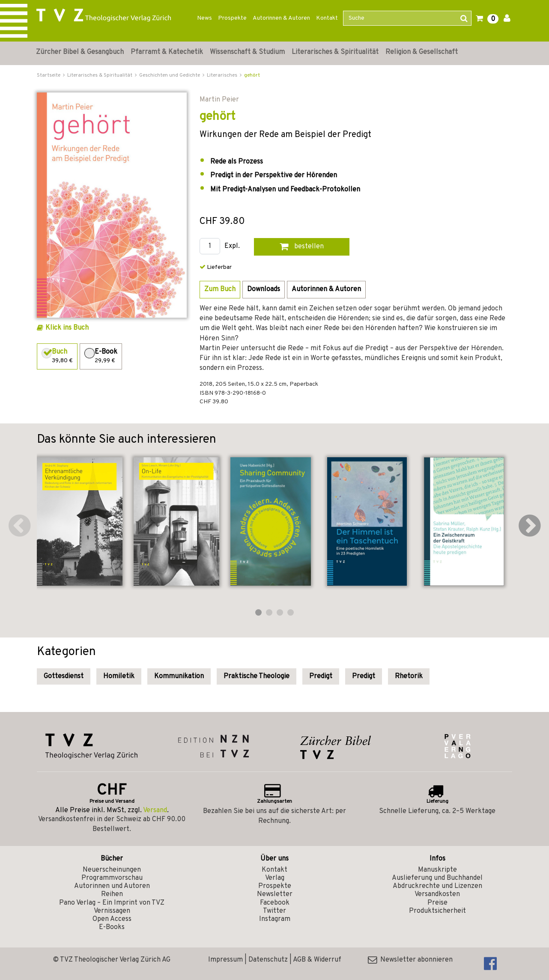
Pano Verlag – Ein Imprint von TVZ (112, 903)
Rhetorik (409, 676)
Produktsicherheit (437, 911)
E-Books (112, 927)
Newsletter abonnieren (410, 960)
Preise (437, 903)
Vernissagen (112, 911)
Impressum (225, 960)
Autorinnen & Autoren (281, 18)
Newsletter (275, 894)
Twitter (274, 911)
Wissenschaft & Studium (247, 52)
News (204, 18)
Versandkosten (437, 894)
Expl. (232, 246)
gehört (252, 75)
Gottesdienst (64, 676)
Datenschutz (268, 960)
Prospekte (232, 18)
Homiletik (119, 676)
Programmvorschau (112, 878)
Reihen (112, 894)
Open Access (112, 919)
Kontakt (327, 18)
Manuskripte (437, 870)
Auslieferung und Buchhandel (437, 878)
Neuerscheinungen (112, 870)
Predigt (321, 676)
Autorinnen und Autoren (112, 886)
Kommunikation (179, 676)
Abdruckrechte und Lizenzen (437, 886)
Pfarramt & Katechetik (167, 52)
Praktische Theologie (257, 676)
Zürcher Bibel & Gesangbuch (80, 52)
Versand (155, 810)
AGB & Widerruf (317, 960)
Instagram (275, 919)
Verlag (275, 878)
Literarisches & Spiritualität (335, 52)
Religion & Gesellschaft (422, 52)
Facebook (275, 903)
